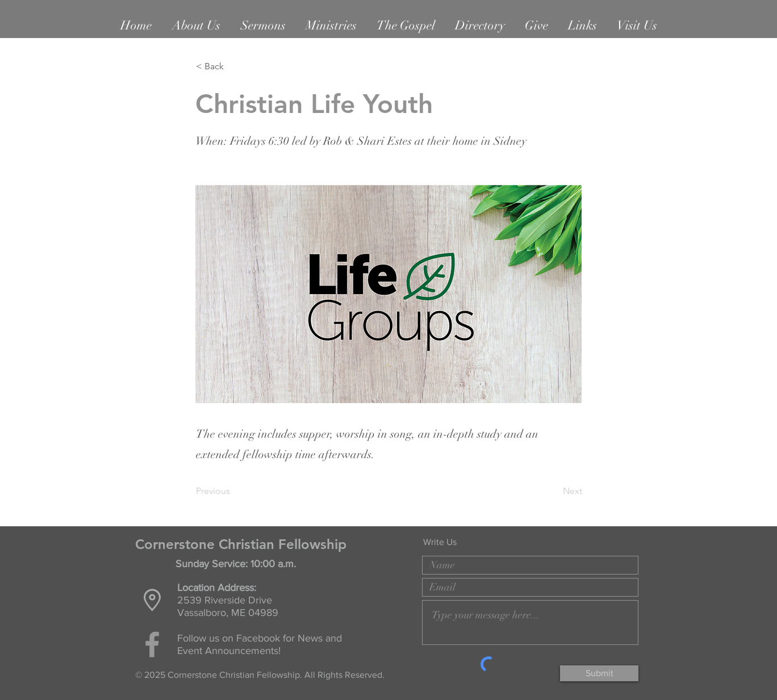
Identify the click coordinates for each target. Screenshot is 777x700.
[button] (196, 26)
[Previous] (233, 491)
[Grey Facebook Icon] (152, 644)
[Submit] (599, 673)
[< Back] (233, 66)
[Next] (554, 491)
